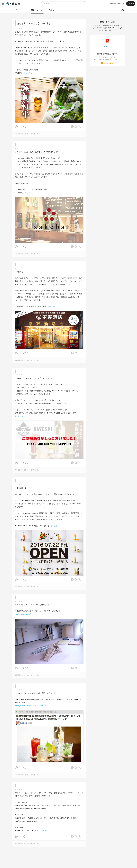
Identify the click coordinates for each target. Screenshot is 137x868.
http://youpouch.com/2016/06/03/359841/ (30, 706)
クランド (107, 47)
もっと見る (28, 73)
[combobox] (64, 4)
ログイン (131, 3)
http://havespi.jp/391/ (23, 614)
